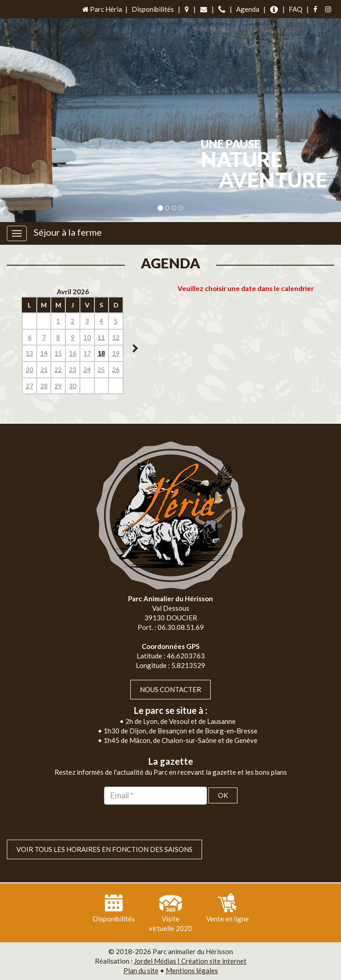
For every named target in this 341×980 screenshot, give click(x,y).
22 (58, 369)
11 (101, 337)
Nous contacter (170, 689)
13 (30, 353)
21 (44, 369)
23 (73, 369)
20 (30, 369)
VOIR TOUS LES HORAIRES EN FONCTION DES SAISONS (104, 849)
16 (73, 353)
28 (44, 386)
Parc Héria (101, 9)
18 (101, 353)
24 (87, 369)
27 (30, 386)
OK (223, 795)
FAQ (296, 9)
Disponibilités (153, 9)
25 (101, 369)
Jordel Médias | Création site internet (190, 961)
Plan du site (141, 970)
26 (116, 369)
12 (116, 337)
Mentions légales (192, 970)
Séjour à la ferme (68, 232)
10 (87, 337)
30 (73, 386)
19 (116, 353)
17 (87, 353)
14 (44, 353)
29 (58, 386)
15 (58, 353)
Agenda (248, 9)
